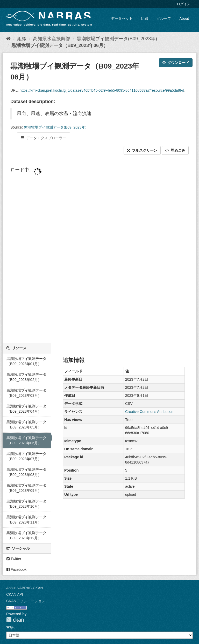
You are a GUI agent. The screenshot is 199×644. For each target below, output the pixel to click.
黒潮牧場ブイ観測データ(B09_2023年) (117, 39)
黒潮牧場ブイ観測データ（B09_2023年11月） (26, 520)
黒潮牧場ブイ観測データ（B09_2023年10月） (26, 504)
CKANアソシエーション (26, 601)
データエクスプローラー (44, 138)
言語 (10, 628)
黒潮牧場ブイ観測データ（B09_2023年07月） (26, 456)
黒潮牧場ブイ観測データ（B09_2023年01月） (26, 361)
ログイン (183, 4)
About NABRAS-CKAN (25, 588)
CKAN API (15, 594)
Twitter (14, 559)
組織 (145, 18)
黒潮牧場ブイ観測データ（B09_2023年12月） (26, 535)
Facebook (16, 569)
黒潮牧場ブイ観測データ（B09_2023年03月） (26, 393)
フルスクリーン (142, 150)
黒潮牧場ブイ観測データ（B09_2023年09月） (26, 488)
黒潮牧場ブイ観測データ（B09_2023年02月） (26, 377)
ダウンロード (176, 63)
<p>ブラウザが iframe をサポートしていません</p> (99, 249)
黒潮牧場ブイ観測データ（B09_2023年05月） (26, 425)
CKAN (15, 620)
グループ (164, 18)
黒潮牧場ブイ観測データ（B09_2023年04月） (26, 409)
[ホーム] (8, 39)
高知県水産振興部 (52, 39)
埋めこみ (175, 150)
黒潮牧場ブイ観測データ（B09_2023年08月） (26, 472)
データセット (122, 18)
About (184, 18)
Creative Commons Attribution (149, 412)
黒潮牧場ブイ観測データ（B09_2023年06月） (60, 45)
